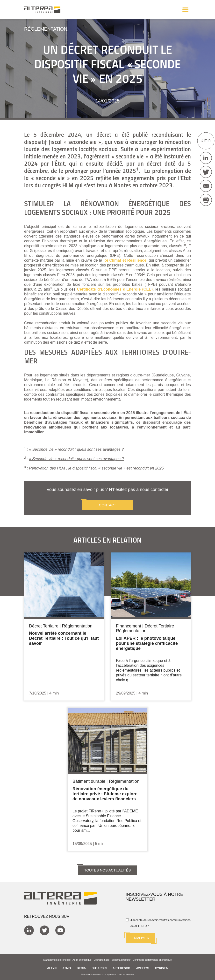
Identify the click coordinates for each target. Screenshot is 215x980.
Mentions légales (106, 974)
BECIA (81, 968)
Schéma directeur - (122, 959)
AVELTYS (143, 968)
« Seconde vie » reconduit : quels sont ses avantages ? (76, 459)
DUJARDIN (99, 968)
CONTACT (107, 505)
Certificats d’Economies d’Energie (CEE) (115, 289)
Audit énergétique (82, 959)
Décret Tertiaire (44, 626)
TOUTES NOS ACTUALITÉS (107, 869)
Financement (129, 626)
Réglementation (46, 29)
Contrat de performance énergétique (152, 959)
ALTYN (52, 968)
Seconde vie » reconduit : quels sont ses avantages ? (78, 449)
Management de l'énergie (57, 959)
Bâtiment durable (89, 781)
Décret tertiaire (102, 959)
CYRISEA (161, 968)
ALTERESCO (121, 968)
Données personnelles (124, 974)
